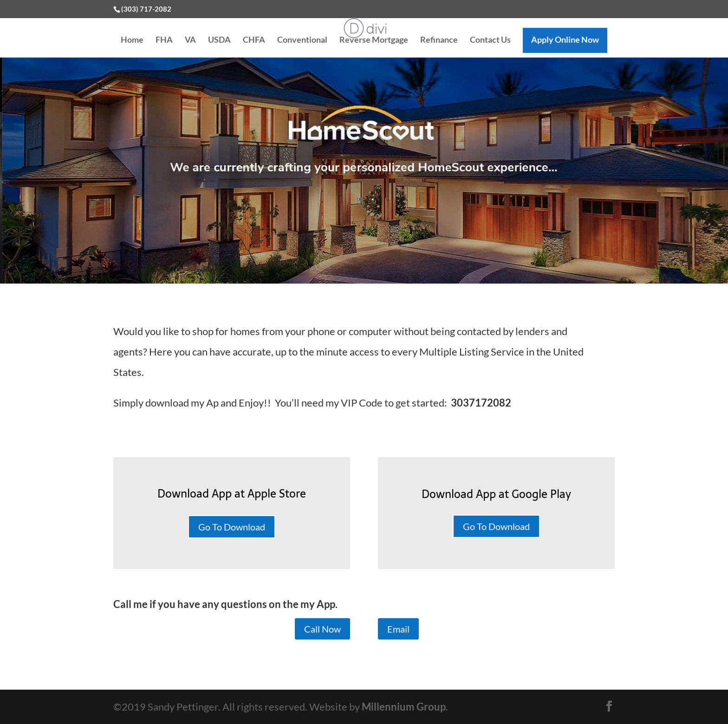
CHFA (254, 40)
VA (190, 40)
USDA (219, 40)
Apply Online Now (565, 39)
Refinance (439, 40)
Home (132, 40)
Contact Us (490, 40)
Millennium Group (404, 707)
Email (398, 629)
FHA (164, 40)
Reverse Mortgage (374, 40)
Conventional (302, 40)
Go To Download (232, 527)
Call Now (322, 629)
